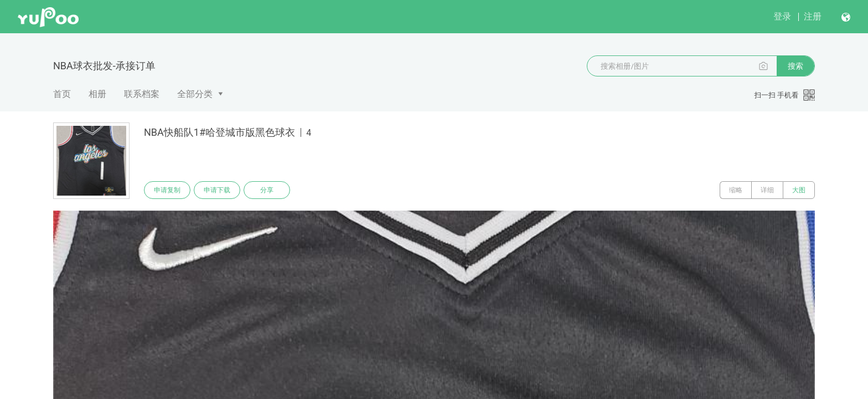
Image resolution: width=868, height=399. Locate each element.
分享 (267, 190)
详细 (767, 190)
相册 (97, 94)
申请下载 (217, 190)
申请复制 (167, 190)
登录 (782, 16)
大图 (799, 190)
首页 (62, 94)
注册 (813, 16)
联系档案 (142, 94)
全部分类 (195, 94)
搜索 (795, 66)
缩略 (736, 190)
